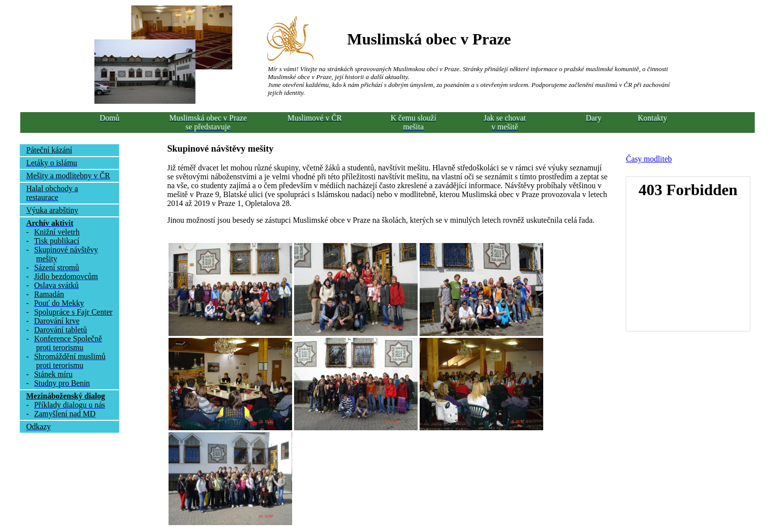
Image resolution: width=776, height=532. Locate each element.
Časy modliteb (649, 159)
